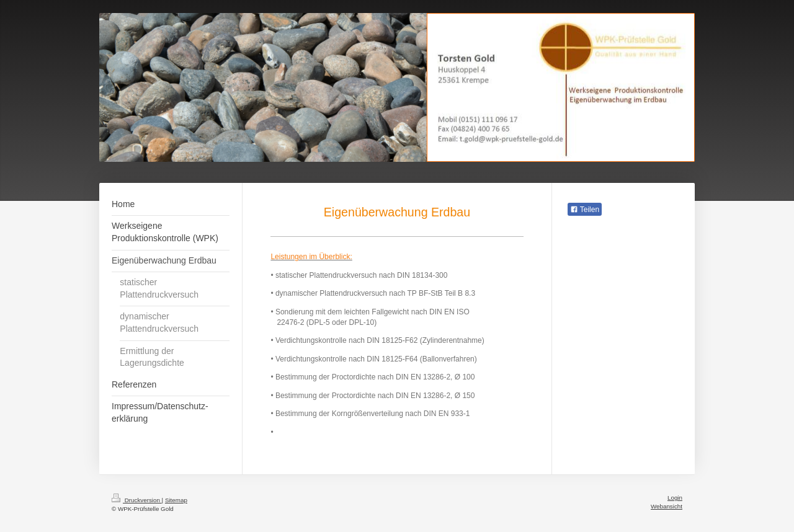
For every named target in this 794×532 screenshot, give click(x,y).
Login (675, 498)
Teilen (585, 210)
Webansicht (667, 506)
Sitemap (176, 500)
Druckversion (137, 500)
